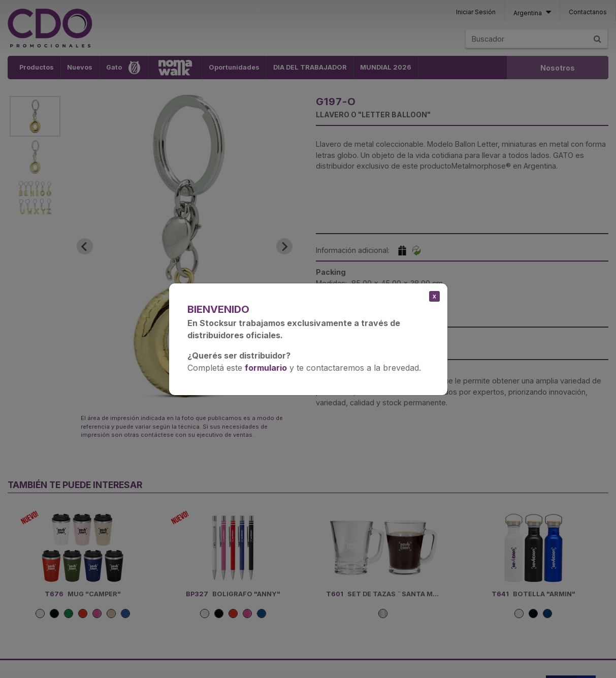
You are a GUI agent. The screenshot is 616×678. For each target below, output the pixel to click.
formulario (266, 368)
